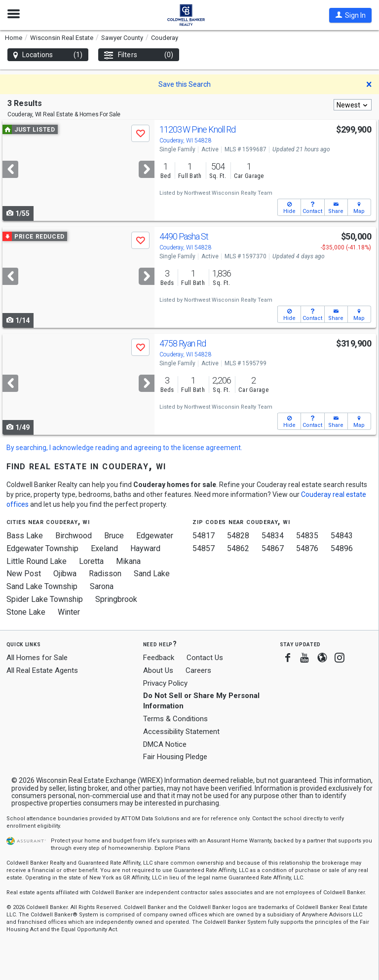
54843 (342, 536)
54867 (273, 548)
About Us (158, 670)
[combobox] (353, 105)
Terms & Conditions (175, 719)
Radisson (105, 574)
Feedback (159, 658)
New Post (24, 574)
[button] (350, 15)
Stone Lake (26, 612)
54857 (204, 548)
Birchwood (74, 536)
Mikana (128, 561)
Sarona (102, 586)
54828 (238, 536)
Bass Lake (25, 536)
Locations (48, 55)
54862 (238, 548)
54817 (204, 536)
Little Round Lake (37, 561)
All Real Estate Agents (42, 670)
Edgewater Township (42, 548)
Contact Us (205, 658)
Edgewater (155, 536)
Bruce (114, 536)
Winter (69, 612)
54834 (273, 536)
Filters (139, 55)
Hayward (145, 548)
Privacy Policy (165, 683)
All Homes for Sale (37, 658)
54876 (307, 548)
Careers (198, 670)
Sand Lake (152, 574)
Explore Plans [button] (172, 848)
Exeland (104, 548)
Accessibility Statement (181, 732)
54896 (342, 548)
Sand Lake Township (42, 586)
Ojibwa (65, 574)
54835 (307, 536)
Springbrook (116, 599)
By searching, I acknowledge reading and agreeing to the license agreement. (124, 448)
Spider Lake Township (45, 599)
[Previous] (10, 169)
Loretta (91, 561)
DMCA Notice (165, 744)
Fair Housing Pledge (175, 757)
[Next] (147, 169)
